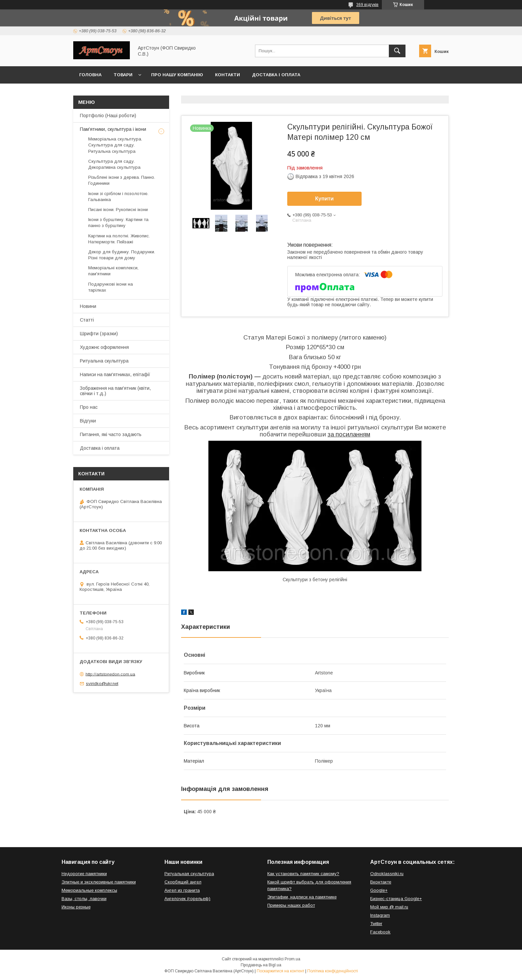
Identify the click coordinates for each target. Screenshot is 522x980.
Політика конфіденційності (333, 971)
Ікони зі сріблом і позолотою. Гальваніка (118, 197)
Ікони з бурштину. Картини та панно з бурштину (118, 223)
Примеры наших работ (291, 905)
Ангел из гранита (182, 890)
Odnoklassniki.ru (387, 874)
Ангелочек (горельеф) (187, 899)
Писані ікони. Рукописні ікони (118, 210)
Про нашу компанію (177, 75)
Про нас (89, 407)
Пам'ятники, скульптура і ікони (113, 129)
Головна (90, 75)
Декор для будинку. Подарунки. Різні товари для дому (122, 255)
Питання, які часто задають (111, 434)
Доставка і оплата (276, 75)
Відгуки (88, 421)
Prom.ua (292, 959)
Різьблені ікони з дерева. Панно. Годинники (122, 180)
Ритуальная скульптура (189, 874)
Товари (123, 75)
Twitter (376, 924)
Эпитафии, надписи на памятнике (302, 897)
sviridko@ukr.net (102, 684)
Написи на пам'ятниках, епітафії (115, 374)
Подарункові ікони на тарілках (111, 287)
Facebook (380, 932)
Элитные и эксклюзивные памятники (99, 882)
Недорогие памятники (84, 874)
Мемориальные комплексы (89, 890)
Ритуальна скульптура (104, 361)
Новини (88, 306)
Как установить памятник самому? (303, 874)
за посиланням (349, 434)
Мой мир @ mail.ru (389, 907)
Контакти (228, 75)
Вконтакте (381, 882)
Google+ (379, 890)
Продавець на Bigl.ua (261, 965)
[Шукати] (397, 51)
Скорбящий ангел (183, 882)
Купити (325, 199)
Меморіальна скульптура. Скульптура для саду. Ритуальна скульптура (115, 145)
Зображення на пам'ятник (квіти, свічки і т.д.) (115, 391)
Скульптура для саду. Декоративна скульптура (114, 164)
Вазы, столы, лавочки (84, 899)
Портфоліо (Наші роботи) (108, 116)
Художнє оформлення (104, 347)
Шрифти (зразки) (99, 334)
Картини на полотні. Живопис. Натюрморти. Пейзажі (119, 239)
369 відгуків (367, 5)
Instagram (380, 915)
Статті (87, 320)
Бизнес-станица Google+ (396, 899)
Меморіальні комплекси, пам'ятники (113, 271)
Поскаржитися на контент (280, 971)
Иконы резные (76, 907)
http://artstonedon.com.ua (110, 674)
